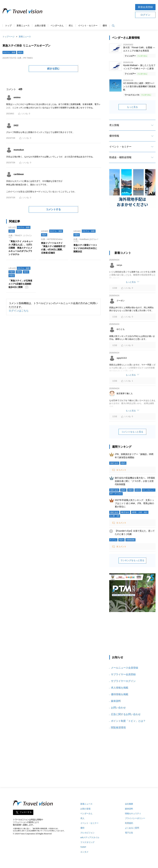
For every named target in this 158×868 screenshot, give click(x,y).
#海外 (12, 272)
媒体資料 (116, 701)
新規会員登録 (145, 7)
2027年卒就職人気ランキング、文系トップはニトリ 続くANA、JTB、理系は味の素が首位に (134, 503)
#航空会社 (125, 512)
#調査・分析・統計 (140, 512)
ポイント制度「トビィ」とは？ (128, 721)
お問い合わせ (118, 708)
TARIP (83, 847)
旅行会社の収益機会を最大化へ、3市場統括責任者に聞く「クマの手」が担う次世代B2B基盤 (135, 481)
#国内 (20, 52)
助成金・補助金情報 (120, 157)
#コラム (113, 540)
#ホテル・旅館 (9, 52)
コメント (121, 470)
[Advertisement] (89, 11)
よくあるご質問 (132, 828)
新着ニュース (23, 26)
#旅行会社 (114, 463)
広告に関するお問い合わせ (126, 714)
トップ (8, 26)
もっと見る (132, 107)
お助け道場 (40, 26)
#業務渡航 (130, 540)
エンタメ (84, 852)
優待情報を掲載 (120, 694)
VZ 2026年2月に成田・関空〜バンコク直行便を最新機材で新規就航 (139, 86)
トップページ (8, 37)
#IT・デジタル (116, 494)
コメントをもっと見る (132, 432)
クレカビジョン (87, 833)
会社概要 (129, 804)
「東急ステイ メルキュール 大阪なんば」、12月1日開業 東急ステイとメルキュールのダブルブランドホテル (21, 248)
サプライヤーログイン (123, 681)
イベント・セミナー (88, 26)
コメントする (53, 209)
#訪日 (26, 272)
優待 (105, 26)
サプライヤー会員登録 (123, 674)
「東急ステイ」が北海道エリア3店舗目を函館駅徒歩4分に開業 (20, 284)
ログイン (145, 15)
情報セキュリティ (133, 814)
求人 (71, 26)
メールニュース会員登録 (125, 668)
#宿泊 (12, 276)
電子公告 (129, 833)
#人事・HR (115, 516)
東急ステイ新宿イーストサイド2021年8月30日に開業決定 (85, 248)
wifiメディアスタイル (90, 837)
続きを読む (53, 69)
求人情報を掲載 (120, 688)
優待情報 (114, 136)
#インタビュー (149, 490)
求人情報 (114, 125)
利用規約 (129, 823)
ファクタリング (87, 842)
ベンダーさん (57, 26)
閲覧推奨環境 (118, 728)
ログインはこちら (19, 311)
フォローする (26, 812)
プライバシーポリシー (135, 818)
